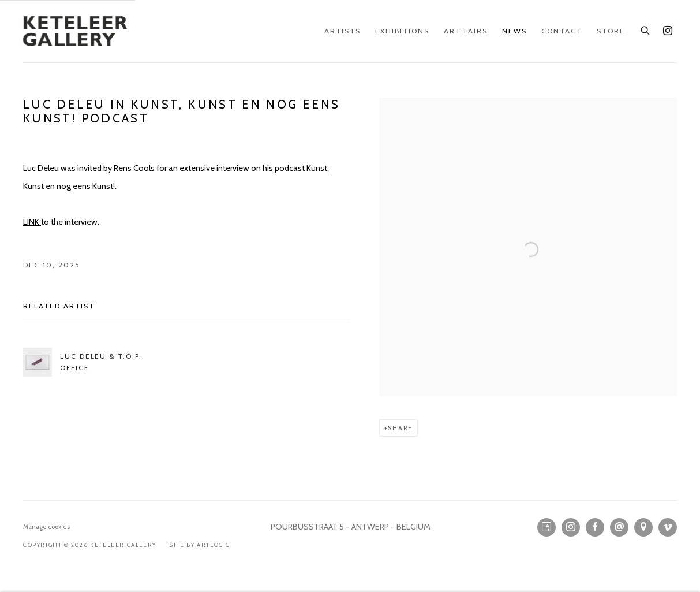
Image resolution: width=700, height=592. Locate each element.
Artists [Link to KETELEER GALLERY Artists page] (342, 31)
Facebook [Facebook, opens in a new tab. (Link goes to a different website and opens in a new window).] (595, 527)
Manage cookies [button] (46, 527)
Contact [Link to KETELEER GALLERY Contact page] (562, 31)
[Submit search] (646, 29)
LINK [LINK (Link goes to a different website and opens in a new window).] (32, 222)
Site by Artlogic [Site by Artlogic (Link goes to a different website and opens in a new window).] (200, 545)
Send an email (619, 527)
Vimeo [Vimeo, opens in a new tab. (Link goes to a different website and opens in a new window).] (668, 527)
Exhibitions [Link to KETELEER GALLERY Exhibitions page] (402, 31)
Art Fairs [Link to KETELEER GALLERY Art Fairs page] (466, 31)
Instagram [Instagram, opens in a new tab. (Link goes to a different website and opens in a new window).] (668, 31)
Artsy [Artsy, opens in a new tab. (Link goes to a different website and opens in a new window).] (546, 527)
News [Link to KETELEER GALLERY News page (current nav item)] (514, 31)
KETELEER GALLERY (75, 31)
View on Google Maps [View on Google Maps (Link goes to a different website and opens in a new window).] (643, 527)
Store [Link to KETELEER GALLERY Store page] (611, 31)
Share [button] (400, 428)
